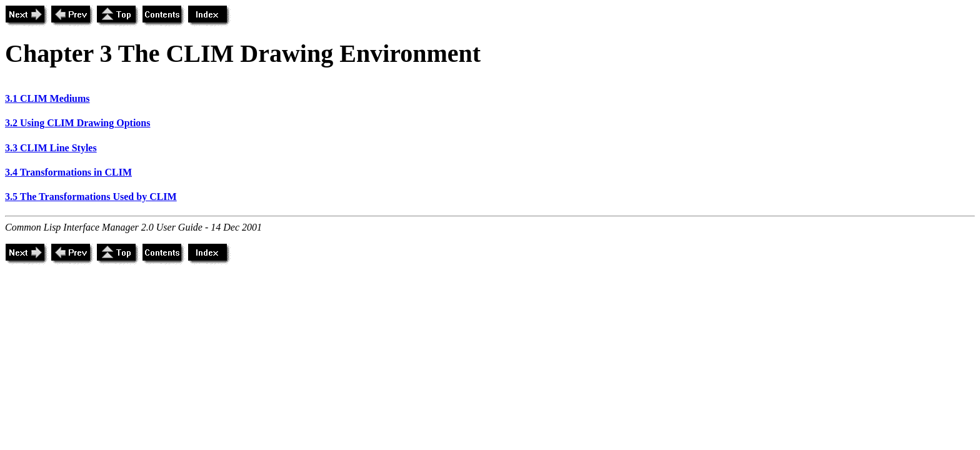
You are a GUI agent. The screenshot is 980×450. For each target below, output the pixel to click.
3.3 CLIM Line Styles (51, 148)
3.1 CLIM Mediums (47, 98)
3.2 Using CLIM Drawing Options (77, 123)
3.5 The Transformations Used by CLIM (91, 197)
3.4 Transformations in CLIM (68, 172)
